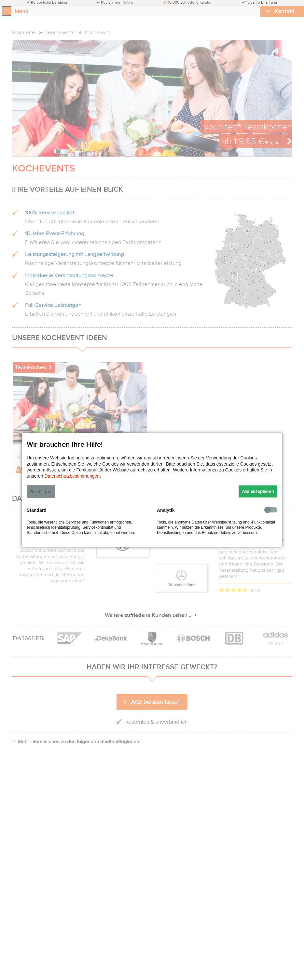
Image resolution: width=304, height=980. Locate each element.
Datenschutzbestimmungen (72, 476)
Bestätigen (41, 492)
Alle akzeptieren (258, 491)
